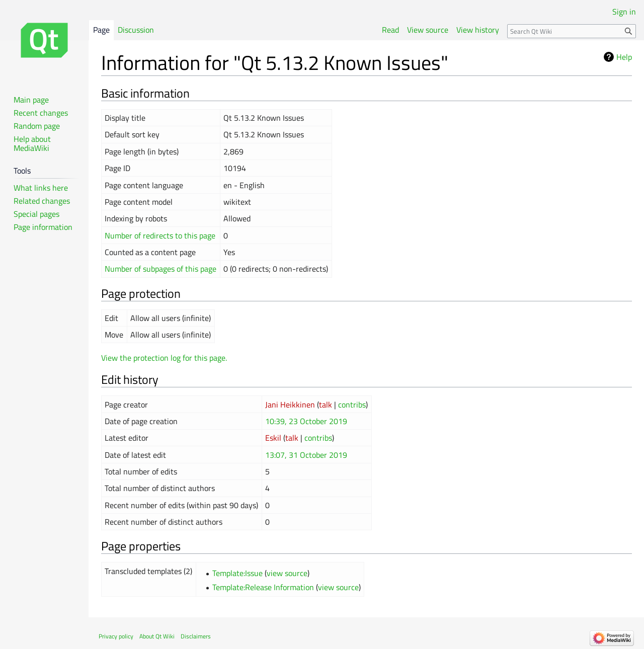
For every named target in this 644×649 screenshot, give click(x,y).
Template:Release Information (263, 587)
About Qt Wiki (157, 636)
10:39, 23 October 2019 (306, 421)
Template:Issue (237, 573)
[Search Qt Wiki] (572, 31)
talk (326, 404)
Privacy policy (116, 636)
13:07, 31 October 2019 (306, 455)
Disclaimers (196, 636)
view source (287, 573)
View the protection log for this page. (164, 358)
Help (624, 57)
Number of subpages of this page (160, 269)
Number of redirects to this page (160, 235)
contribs (352, 404)
